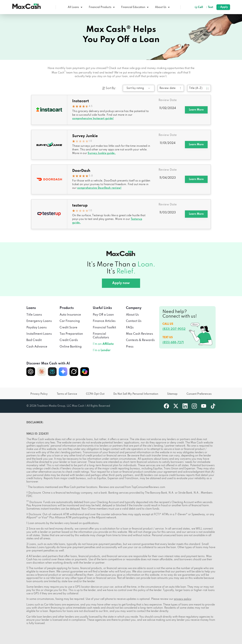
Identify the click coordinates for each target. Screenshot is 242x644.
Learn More (196, 110)
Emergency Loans (39, 321)
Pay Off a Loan (103, 315)
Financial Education (133, 7)
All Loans (73, 7)
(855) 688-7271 (173, 343)
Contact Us (134, 321)
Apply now (121, 283)
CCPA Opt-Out (95, 394)
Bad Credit (34, 340)
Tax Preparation (71, 334)
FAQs (130, 328)
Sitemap (172, 394)
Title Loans (34, 315)
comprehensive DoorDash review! (99, 188)
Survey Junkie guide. (102, 153)
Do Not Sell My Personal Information (136, 394)
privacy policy (183, 599)
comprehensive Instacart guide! (93, 119)
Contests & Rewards (140, 340)
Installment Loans (39, 334)
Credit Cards (69, 340)
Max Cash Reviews (140, 334)
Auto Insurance (70, 315)
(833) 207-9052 (174, 329)
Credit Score (68, 328)
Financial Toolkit (104, 328)
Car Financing (70, 321)
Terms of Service (67, 394)
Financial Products (100, 7)
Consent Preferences (199, 394)
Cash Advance (37, 347)
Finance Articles (104, 321)
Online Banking (71, 347)
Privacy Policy (39, 394)
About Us (161, 7)
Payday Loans (37, 328)
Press (130, 347)
